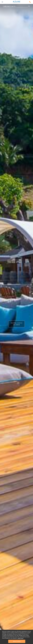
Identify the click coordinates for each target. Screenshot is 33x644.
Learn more (20, 638)
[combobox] (15, 6)
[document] (17, 637)
